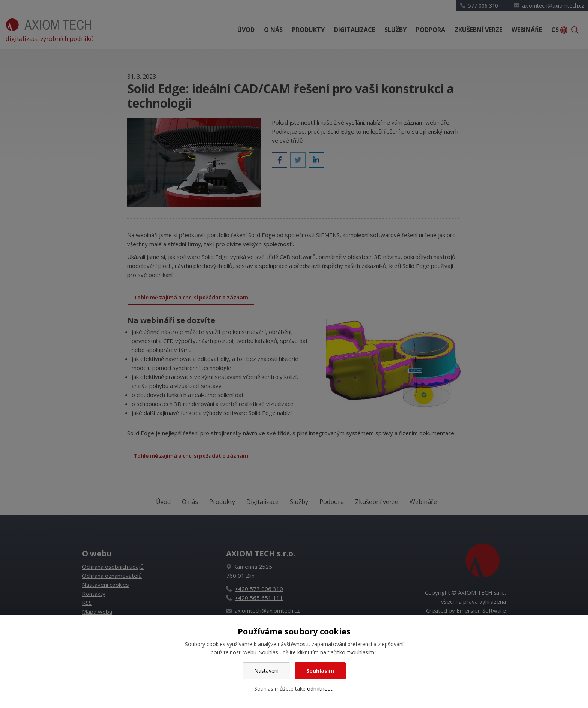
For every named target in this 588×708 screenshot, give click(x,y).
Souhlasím (320, 671)
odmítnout (320, 689)
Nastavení (266, 671)
